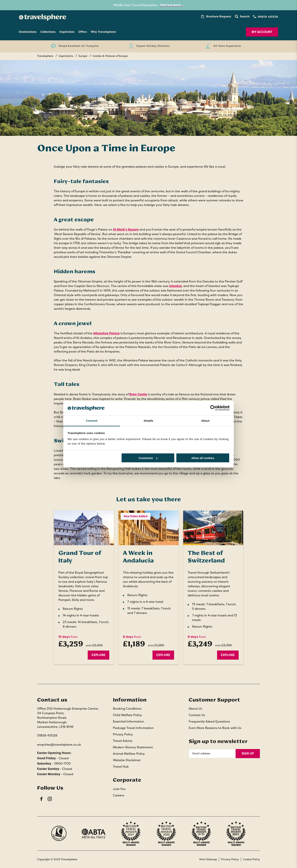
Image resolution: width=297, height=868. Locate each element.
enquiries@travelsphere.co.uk (59, 745)
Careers (119, 795)
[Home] (43, 16)
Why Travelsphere (103, 32)
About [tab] (205, 420)
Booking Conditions (127, 709)
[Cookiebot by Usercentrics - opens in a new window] (213, 408)
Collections (48, 32)
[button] (242, 16)
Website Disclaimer (127, 760)
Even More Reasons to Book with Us (215, 728)
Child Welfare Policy (127, 715)
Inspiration (67, 32)
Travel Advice (123, 741)
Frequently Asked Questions (209, 721)
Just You (119, 789)
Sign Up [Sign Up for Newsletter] (248, 753)
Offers (83, 32)
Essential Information (129, 721)
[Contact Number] (266, 17)
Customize (148, 458)
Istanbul (175, 286)
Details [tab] (148, 420)
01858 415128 (47, 735)
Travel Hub (121, 767)
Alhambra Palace (106, 333)
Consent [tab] (92, 420)
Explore (98, 655)
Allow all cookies (203, 458)
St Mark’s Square (126, 230)
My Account (262, 32)
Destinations (28, 32)
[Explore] (84, 528)
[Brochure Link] (216, 16)
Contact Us (197, 715)
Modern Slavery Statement (133, 747)
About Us (195, 709)
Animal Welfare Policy (129, 754)
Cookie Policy (251, 859)
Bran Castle (138, 394)
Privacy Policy (123, 734)
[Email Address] (212, 754)
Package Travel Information (133, 728)
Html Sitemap (208, 859)
